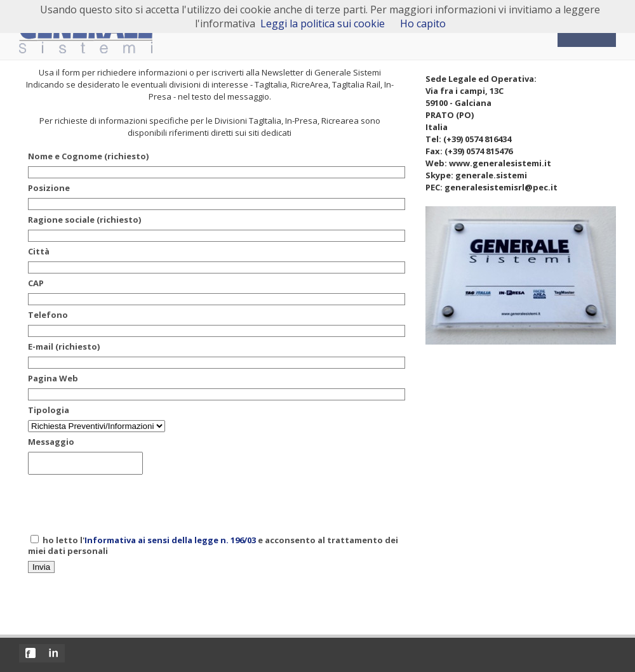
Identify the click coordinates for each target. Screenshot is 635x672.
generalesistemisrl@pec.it (501, 187)
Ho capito (423, 23)
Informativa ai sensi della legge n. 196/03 (170, 544)
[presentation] (124, 508)
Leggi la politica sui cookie (323, 23)
